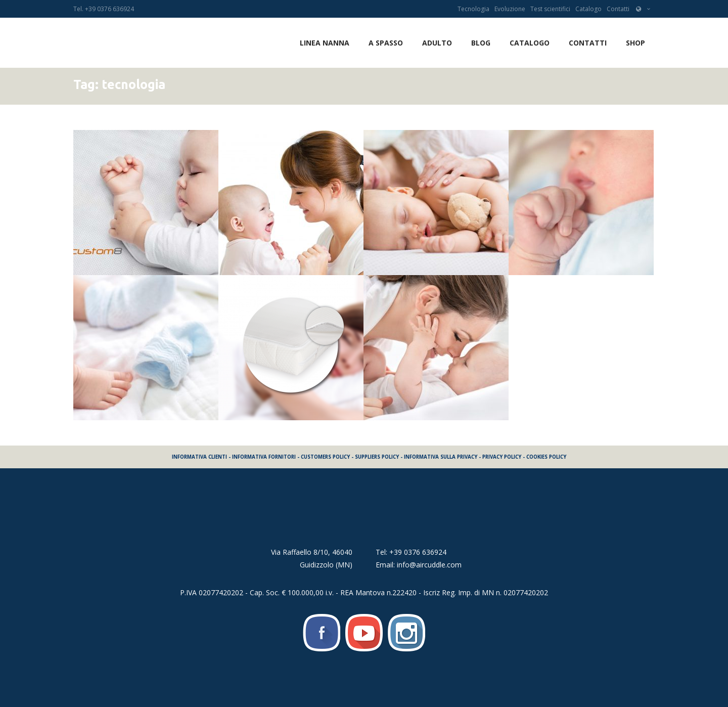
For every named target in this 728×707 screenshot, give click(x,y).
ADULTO (437, 43)
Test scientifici (550, 9)
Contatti (618, 9)
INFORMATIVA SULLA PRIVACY (441, 457)
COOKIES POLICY (546, 457)
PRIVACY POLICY (502, 457)
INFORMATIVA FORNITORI (264, 457)
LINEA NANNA (325, 43)
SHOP (635, 43)
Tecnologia (473, 9)
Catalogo (588, 9)
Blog (481, 43)
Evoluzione (510, 9)
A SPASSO (386, 43)
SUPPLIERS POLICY (377, 457)
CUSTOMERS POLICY (325, 457)
